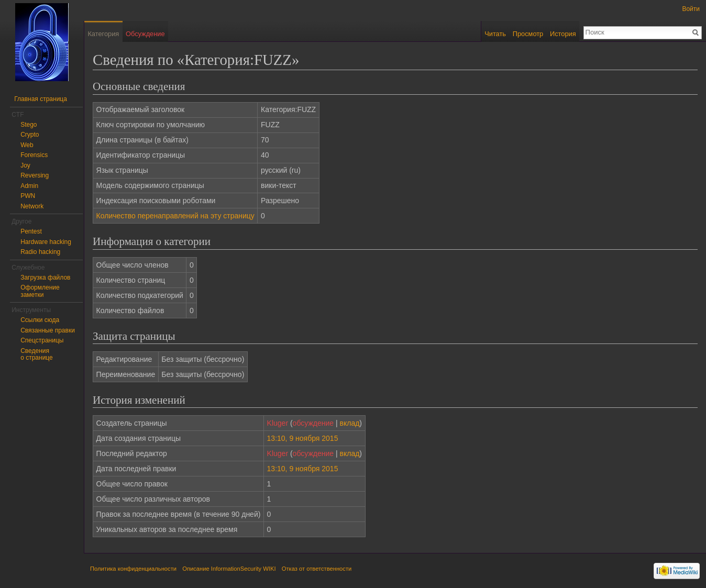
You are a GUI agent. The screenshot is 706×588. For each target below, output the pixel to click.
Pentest (31, 231)
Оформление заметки (40, 291)
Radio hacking (40, 252)
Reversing (35, 175)
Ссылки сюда (40, 320)
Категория (103, 34)
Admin (29, 186)
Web (27, 145)
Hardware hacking (46, 242)
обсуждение (313, 423)
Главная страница (41, 99)
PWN (28, 196)
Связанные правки (48, 330)
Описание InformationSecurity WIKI (229, 569)
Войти (691, 9)
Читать (495, 34)
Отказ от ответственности (317, 569)
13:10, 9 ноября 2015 (303, 438)
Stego (29, 125)
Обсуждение (145, 34)
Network (32, 206)
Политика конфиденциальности (133, 569)
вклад (350, 423)
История (563, 34)
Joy (25, 165)
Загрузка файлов (45, 278)
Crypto (30, 135)
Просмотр (528, 34)
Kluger (278, 423)
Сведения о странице (37, 354)
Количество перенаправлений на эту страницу (175, 216)
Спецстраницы (42, 340)
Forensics (34, 155)
